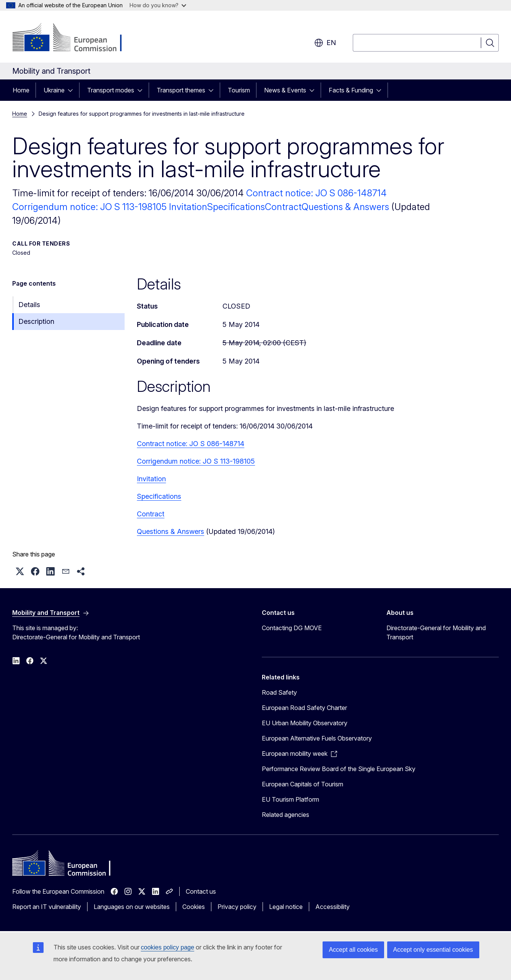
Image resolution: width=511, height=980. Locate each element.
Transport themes (181, 90)
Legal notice (286, 907)
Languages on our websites (132, 907)
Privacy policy (237, 907)
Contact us (201, 891)
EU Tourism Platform (290, 799)
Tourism (239, 90)
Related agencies (286, 815)
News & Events (285, 90)
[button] (20, 571)
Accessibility (333, 907)
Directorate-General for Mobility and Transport (436, 632)
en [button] (325, 43)
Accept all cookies (353, 950)
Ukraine (54, 90)
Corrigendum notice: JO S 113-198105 (91, 207)
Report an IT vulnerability (47, 907)
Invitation (188, 207)
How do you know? (158, 5)
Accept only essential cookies (433, 950)
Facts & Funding (351, 90)
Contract (283, 207)
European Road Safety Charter (304, 708)
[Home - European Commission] (74, 38)
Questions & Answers (345, 207)
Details (29, 305)
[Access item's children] (73, 90)
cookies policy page (168, 947)
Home (21, 90)
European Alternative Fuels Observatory (317, 738)
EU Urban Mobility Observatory (305, 723)
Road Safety (279, 692)
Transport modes (111, 90)
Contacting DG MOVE (292, 628)
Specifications (236, 207)
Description (36, 321)
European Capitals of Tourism (303, 784)
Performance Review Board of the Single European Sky (339, 769)
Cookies (194, 907)
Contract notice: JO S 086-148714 (316, 193)
